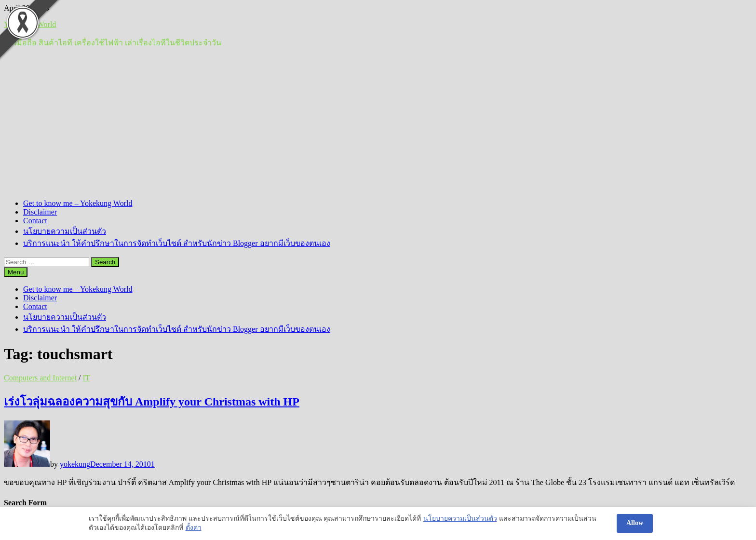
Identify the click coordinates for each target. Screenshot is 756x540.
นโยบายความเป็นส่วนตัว (65, 231)
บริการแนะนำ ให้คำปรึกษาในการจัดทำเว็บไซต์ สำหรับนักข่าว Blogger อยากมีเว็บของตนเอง (177, 243)
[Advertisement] (378, 124)
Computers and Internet (40, 378)
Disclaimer (40, 212)
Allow (635, 523)
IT (87, 378)
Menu (16, 272)
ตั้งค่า (194, 528)
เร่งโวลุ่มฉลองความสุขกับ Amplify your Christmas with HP (152, 402)
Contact (35, 221)
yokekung (75, 464)
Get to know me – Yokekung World (78, 203)
